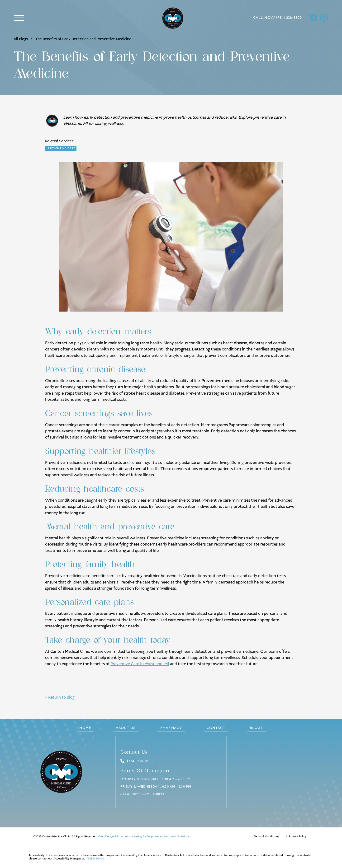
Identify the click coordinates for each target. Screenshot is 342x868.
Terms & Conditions (266, 837)
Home (85, 728)
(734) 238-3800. (95, 859)
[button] (19, 18)
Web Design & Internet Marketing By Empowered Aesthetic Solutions (144, 837)
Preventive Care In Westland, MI (140, 664)
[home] (176, 18)
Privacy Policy (298, 837)
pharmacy (171, 728)
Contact (216, 728)
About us (126, 728)
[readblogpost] (61, 149)
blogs (256, 728)
